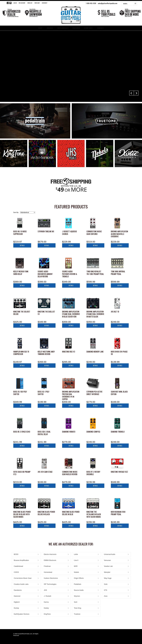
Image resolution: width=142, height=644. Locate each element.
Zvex (106, 596)
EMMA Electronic (50, 560)
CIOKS (16, 572)
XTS (106, 590)
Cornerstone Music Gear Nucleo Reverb (70, 473)
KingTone (47, 614)
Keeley (46, 608)
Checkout (45, 3)
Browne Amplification (21, 560)
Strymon (77, 596)
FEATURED (76, 28)
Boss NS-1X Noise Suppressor (20, 233)
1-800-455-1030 (91, 3)
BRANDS (50, 28)
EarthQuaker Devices (22, 614)
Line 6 (76, 560)
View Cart (37, 3)
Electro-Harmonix (50, 554)
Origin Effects (79, 578)
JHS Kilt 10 (115, 312)
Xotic (106, 584)
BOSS (16, 554)
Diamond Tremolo (118, 432)
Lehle (76, 554)
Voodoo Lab (108, 566)
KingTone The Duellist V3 (46, 313)
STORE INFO (88, 28)
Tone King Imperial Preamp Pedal (118, 273)
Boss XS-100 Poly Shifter (20, 393)
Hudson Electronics (51, 578)
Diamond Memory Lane (95, 352)
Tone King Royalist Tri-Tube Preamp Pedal (95, 273)
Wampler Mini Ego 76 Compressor (21, 353)
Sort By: (16, 212)
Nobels (76, 572)
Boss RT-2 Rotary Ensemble (93, 473)
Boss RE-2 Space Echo (22, 432)
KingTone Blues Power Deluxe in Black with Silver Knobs (22, 514)
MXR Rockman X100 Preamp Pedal (118, 513)
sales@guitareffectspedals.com (108, 3)
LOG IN (15, 3)
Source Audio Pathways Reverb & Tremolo (70, 274)
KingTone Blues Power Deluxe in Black (46, 513)
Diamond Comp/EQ (93, 432)
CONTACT (100, 28)
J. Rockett (47, 596)
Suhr (76, 602)
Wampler (107, 572)
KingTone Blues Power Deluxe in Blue (71, 513)
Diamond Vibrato (69, 432)
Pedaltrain (78, 584)
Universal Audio (110, 554)
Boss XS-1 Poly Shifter (43, 393)
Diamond (17, 596)
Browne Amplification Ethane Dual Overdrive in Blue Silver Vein (71, 314)
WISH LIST (30, 3)
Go (135, 3)
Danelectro (18, 590)
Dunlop (16, 608)
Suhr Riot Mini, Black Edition (119, 393)
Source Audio (79, 590)
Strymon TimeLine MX (46, 231)
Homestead (48, 572)
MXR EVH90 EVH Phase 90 (119, 353)
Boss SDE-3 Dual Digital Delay (44, 433)
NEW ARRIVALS (63, 28)
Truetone (77, 614)
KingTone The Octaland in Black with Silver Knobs (94, 514)
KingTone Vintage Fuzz (119, 472)
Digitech (17, 602)
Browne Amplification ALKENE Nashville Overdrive (119, 234)
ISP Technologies (50, 584)
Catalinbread (18, 566)
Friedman (47, 566)
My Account (22, 3)
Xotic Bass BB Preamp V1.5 (22, 473)
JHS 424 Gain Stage (45, 472)
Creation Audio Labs (21, 584)
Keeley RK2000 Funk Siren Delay (21, 273)
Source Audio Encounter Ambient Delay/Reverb (45, 274)
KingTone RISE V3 (69, 352)
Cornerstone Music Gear (23, 578)
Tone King (78, 608)
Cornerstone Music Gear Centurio (94, 233)
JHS (45, 590)
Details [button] (22, 245)
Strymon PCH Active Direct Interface (94, 393)
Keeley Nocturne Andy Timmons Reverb (46, 353)
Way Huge (108, 578)
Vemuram (107, 560)
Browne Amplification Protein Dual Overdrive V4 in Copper (71, 395)
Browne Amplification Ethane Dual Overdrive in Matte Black (95, 314)
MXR (76, 566)
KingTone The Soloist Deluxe (22, 313)
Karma (46, 602)
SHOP (40, 28)
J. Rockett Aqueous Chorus (70, 233)
